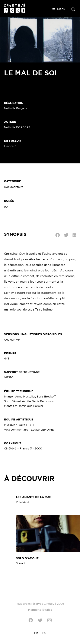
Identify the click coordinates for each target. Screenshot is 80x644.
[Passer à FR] (36, 633)
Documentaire (14, 187)
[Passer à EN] (44, 633)
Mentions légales (40, 610)
